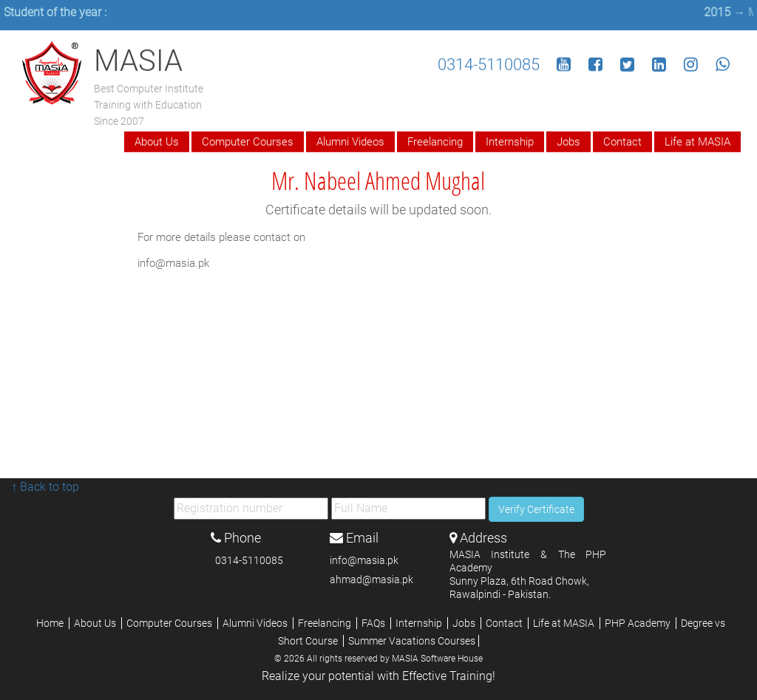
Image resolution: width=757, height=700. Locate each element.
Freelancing (435, 140)
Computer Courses (248, 140)
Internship (510, 140)
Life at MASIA (697, 140)
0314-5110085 (489, 63)
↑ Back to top (45, 487)
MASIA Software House (437, 659)
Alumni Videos (350, 140)
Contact (622, 140)
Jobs (568, 140)
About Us (157, 140)
